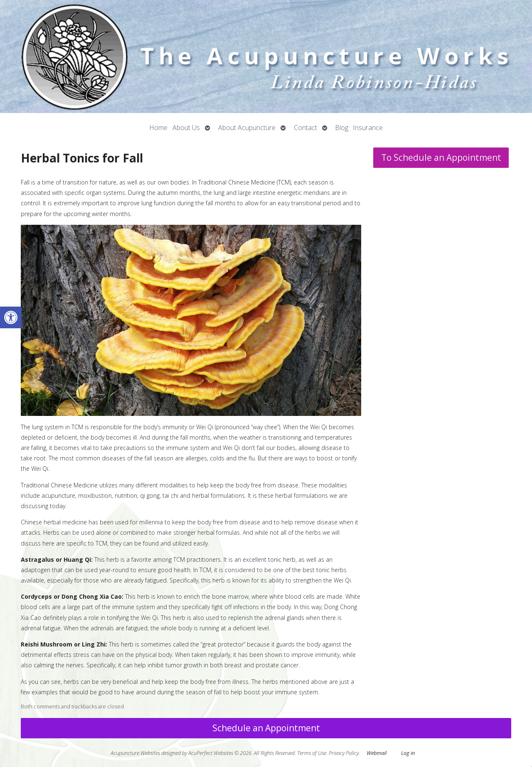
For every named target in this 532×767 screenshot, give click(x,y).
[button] (11, 317)
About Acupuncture (247, 128)
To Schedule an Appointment (441, 157)
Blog (342, 128)
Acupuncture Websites (135, 753)
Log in (408, 753)
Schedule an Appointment (266, 728)
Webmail (377, 753)
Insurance (368, 128)
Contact (305, 128)
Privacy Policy (344, 753)
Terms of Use (312, 753)
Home (159, 128)
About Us (186, 128)
